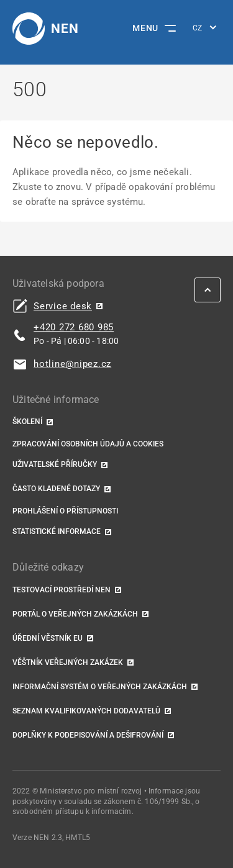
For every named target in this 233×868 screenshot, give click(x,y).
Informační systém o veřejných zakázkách (100, 687)
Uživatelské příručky (55, 464)
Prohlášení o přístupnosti (65, 511)
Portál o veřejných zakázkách (75, 614)
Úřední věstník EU (48, 638)
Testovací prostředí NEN (62, 590)
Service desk (63, 306)
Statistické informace (57, 531)
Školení (27, 422)
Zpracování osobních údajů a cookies (88, 444)
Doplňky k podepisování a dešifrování (88, 735)
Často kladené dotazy (56, 489)
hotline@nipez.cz (72, 364)
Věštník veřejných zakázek (68, 662)
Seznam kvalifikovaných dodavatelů (86, 711)
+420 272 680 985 (74, 327)
